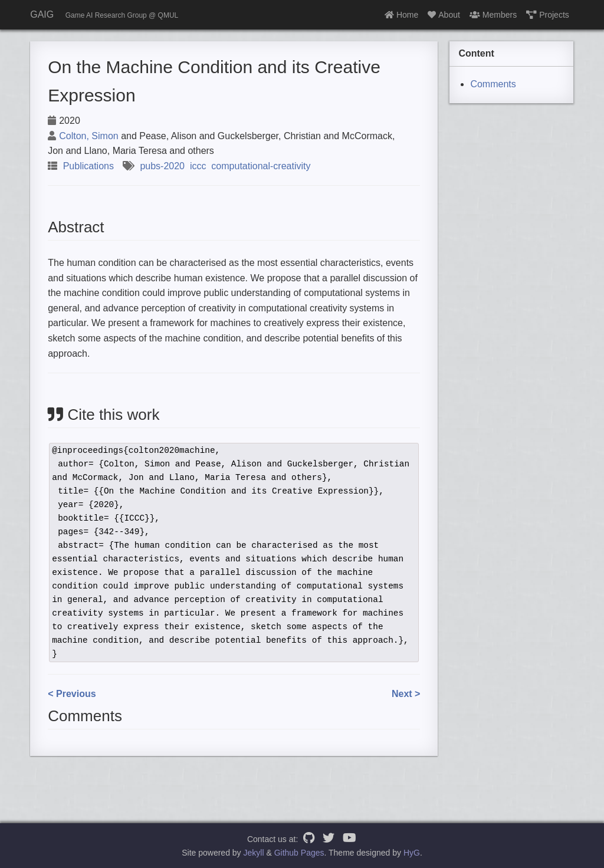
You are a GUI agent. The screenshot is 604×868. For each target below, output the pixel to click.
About (444, 15)
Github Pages (299, 853)
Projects (548, 15)
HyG (412, 853)
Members (493, 15)
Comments (493, 84)
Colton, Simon (89, 136)
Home (401, 15)
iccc (198, 166)
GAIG (42, 14)
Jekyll (254, 853)
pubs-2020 (162, 166)
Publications (88, 166)
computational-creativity (261, 166)
